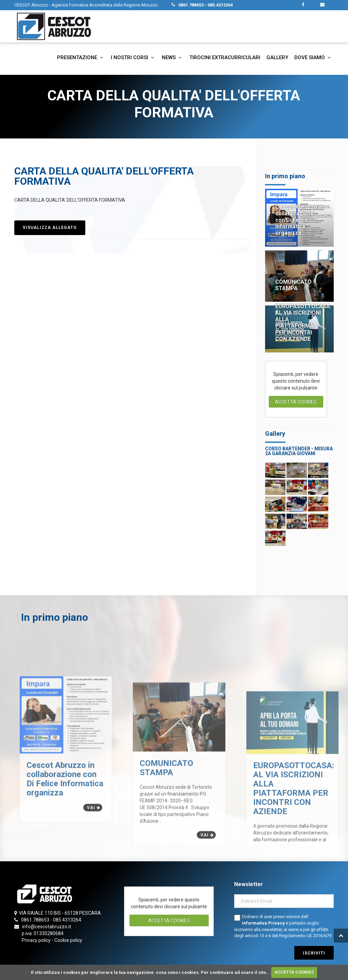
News (172, 57)
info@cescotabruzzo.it (47, 927)
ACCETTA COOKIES (294, 972)
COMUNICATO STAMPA (293, 285)
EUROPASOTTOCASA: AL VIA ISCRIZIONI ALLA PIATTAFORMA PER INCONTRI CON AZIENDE (303, 323)
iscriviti (314, 953)
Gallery (277, 57)
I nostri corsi (133, 57)
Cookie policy (68, 940)
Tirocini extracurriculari (225, 57)
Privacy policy (36, 940)
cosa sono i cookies (177, 972)
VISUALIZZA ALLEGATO (50, 228)
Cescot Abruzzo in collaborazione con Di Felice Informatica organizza (299, 220)
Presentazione (81, 57)
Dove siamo (313, 57)
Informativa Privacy (264, 923)
